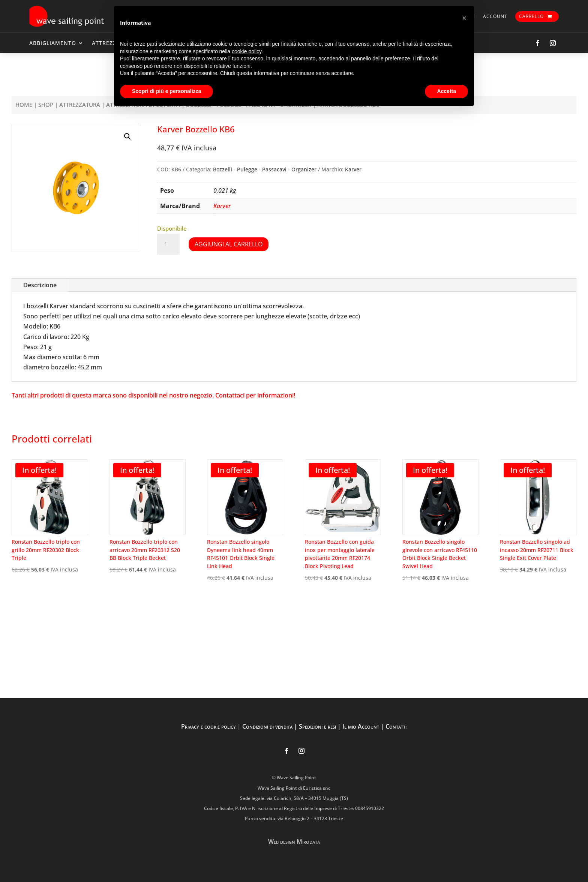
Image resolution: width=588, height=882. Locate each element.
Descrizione (40, 285)
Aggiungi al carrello (229, 244)
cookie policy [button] (247, 51)
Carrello (531, 16)
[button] (127, 136)
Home (24, 105)
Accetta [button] (446, 91)
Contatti (396, 726)
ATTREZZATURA (80, 105)
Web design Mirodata (294, 841)
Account (495, 16)
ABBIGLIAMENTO (53, 43)
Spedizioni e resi (317, 726)
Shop (46, 105)
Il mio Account (361, 726)
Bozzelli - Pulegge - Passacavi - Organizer (265, 169)
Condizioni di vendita (267, 726)
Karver (353, 169)
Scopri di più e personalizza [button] (166, 91)
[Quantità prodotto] (168, 244)
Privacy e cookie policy (208, 726)
